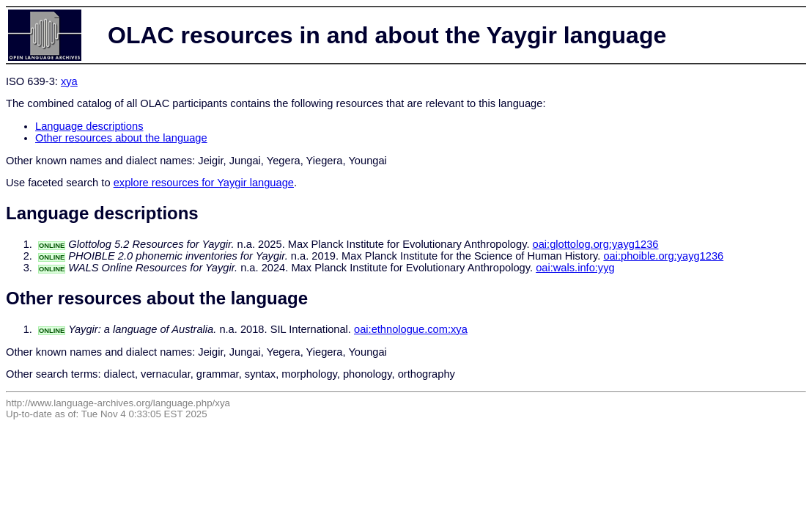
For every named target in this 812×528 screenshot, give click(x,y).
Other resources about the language (121, 138)
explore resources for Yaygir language (204, 183)
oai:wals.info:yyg (575, 268)
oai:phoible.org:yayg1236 (663, 256)
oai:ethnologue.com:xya (411, 329)
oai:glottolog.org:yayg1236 (596, 244)
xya (69, 81)
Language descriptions (89, 126)
